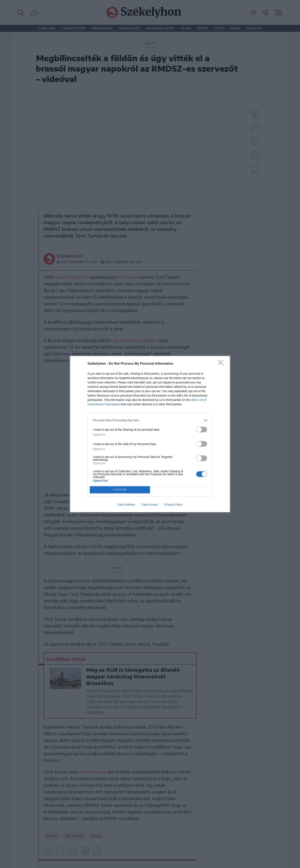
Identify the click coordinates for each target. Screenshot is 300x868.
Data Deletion (126, 505)
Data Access (150, 505)
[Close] (222, 364)
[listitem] (150, 420)
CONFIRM (120, 490)
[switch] (202, 430)
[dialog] (150, 434)
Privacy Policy (173, 505)
